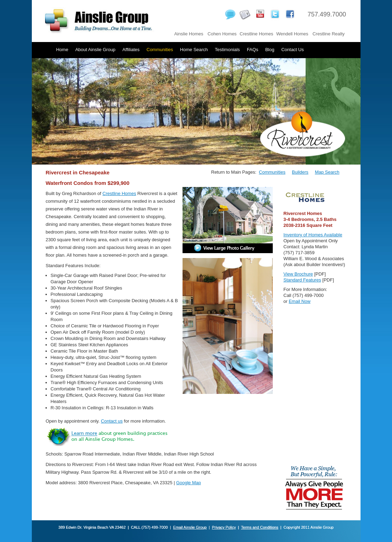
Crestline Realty (329, 34)
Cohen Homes (222, 34)
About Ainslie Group (95, 50)
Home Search (194, 50)
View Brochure (298, 274)
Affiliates (131, 50)
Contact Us (292, 50)
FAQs (253, 50)
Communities (160, 50)
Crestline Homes (256, 34)
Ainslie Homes (189, 34)
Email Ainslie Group (190, 527)
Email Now (300, 301)
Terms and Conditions (259, 527)
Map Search (327, 172)
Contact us (112, 421)
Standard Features (302, 280)
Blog (270, 50)
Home (62, 50)
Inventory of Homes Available (313, 235)
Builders (300, 172)
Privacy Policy (224, 527)
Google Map (189, 483)
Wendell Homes (292, 34)
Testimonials (227, 50)
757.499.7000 (327, 14)
